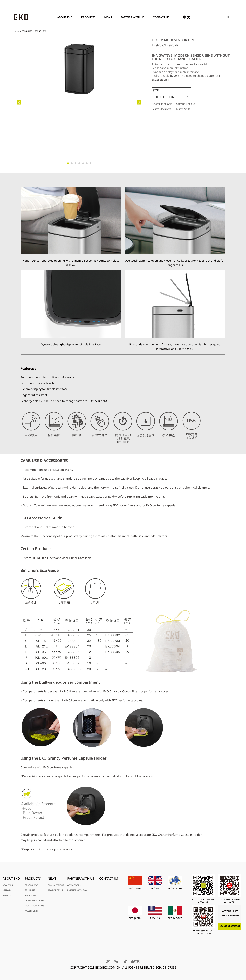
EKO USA (155, 918)
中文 (187, 17)
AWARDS (7, 895)
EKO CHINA (135, 888)
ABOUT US (8, 885)
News (109, 17)
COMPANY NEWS (56, 885)
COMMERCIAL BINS (34, 901)
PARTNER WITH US (133, 17)
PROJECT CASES (55, 890)
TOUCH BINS (31, 895)
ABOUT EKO (66, 17)
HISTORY (7, 890)
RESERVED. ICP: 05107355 (158, 967)
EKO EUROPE (175, 888)
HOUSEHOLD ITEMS (35, 906)
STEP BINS (30, 890)
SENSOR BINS (32, 885)
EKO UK (155, 888)
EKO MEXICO (175, 918)
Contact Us (161, 17)
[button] (19, 102)
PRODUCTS (89, 17)
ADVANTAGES (74, 885)
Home (17, 31)
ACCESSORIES (32, 911)
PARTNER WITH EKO (77, 890)
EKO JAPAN (135, 918)
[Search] (228, 17)
